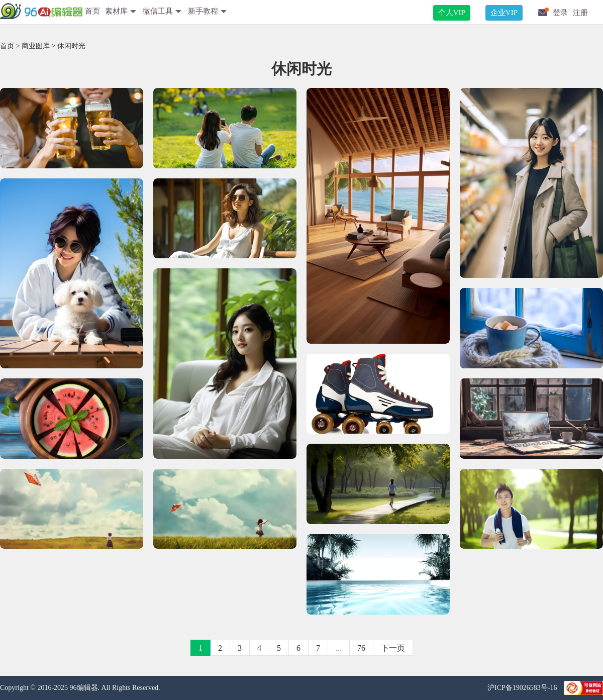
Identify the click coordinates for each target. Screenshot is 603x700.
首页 (92, 11)
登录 (560, 13)
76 (361, 648)
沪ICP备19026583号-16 (523, 688)
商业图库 (36, 46)
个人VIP (452, 13)
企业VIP (504, 13)
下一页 (393, 648)
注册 (580, 13)
